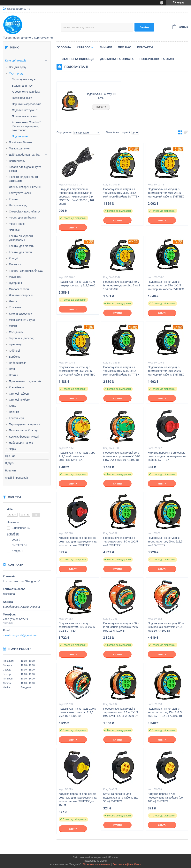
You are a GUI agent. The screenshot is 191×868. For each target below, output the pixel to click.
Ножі (12, 369)
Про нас (10, 456)
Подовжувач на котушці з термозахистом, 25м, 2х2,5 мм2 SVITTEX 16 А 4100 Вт (165, 712)
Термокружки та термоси (25, 424)
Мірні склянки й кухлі (22, 320)
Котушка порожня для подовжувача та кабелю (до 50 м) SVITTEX (121, 798)
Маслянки (15, 277)
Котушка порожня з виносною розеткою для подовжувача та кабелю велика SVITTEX (78, 542)
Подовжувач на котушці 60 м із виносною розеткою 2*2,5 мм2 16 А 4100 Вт (121, 627)
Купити (73, 228)
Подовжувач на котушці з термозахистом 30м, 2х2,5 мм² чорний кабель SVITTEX (166, 371)
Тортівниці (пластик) (22, 338)
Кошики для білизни (22, 246)
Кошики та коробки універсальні (21, 238)
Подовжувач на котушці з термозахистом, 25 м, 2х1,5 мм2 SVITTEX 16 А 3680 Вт (121, 712)
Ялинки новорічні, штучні (25, 187)
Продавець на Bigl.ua (95, 861)
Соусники (15, 307)
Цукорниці (15, 283)
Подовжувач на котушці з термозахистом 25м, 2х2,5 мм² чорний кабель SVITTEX (166, 285)
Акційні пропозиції (16, 478)
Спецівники (16, 332)
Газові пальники (22, 98)
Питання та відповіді (77, 59)
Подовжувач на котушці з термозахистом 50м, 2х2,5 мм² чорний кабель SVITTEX (121, 371)
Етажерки (15, 264)
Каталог (84, 47)
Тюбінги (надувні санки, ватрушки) (24, 179)
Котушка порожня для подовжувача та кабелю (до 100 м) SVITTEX (165, 798)
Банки (13, 406)
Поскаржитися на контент (97, 864)
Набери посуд (18, 205)
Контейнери (16, 387)
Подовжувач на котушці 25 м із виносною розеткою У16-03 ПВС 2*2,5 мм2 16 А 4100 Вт (122, 456)
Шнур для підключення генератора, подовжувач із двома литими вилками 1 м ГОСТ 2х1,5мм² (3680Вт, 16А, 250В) (77, 197)
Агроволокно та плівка (26, 92)
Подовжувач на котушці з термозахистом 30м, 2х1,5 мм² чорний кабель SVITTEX (121, 193)
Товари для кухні (20, 148)
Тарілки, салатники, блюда (26, 271)
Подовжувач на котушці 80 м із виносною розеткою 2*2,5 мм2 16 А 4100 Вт (166, 627)
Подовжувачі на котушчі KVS (101, 96)
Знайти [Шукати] (144, 27)
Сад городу (16, 73)
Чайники (14, 230)
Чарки (13, 449)
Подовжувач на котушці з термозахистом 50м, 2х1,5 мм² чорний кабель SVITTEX (166, 193)
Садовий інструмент (25, 110)
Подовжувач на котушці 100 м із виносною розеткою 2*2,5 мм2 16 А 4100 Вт (77, 712)
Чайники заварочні (21, 295)
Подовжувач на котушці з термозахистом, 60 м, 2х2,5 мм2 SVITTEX (165, 542)
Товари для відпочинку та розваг (25, 169)
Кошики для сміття (21, 252)
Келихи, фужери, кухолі (24, 437)
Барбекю (15, 357)
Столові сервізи (19, 289)
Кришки (14, 199)
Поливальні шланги (24, 116)
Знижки (106, 47)
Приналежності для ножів (25, 381)
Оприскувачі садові (24, 79)
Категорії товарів (16, 61)
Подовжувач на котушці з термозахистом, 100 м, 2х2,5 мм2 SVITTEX (77, 627)
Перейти (101, 107)
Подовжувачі (20, 136)
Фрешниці (15, 344)
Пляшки (14, 412)
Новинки (10, 470)
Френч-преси (17, 224)
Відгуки (10, 463)
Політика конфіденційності (127, 864)
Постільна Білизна (21, 142)
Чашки (13, 301)
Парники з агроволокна (27, 104)
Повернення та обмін (157, 59)
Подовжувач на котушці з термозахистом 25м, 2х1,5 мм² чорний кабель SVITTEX (77, 371)
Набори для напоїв (21, 443)
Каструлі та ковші (20, 193)
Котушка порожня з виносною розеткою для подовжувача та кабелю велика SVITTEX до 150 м (78, 799)
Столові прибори (20, 400)
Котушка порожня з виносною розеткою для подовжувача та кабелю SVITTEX (167, 456)
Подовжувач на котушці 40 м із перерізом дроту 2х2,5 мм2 (77, 284)
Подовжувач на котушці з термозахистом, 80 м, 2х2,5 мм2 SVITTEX (121, 542)
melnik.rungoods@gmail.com (21, 635)
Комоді (13, 258)
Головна (64, 47)
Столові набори (19, 394)
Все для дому (18, 67)
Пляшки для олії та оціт (24, 430)
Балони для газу (22, 86)
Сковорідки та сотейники (25, 212)
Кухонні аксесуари (20, 314)
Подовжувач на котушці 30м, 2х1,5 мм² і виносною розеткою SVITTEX (77, 456)
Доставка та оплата (117, 59)
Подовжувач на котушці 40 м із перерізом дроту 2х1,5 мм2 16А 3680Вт (122, 285)
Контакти (145, 47)
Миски (13, 326)
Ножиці (13, 375)
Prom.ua (114, 857)
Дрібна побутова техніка (24, 155)
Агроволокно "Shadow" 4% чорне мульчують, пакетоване (26, 126)
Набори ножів (18, 363)
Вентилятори (17, 161)
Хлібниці (14, 351)
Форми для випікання (23, 218)
